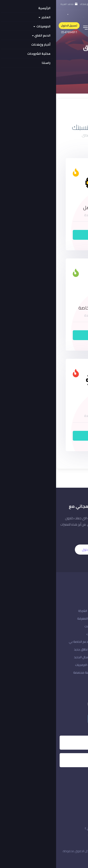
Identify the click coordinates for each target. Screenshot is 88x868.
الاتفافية (75, 828)
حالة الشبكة (77, 618)
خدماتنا (36, 835)
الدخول (30, 549)
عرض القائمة (63, 111)
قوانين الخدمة (72, 835)
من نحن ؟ (35, 828)
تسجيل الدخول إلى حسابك (68, 642)
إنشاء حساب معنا (74, 634)
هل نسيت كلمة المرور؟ (70, 626)
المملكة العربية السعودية (65, 859)
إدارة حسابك (77, 672)
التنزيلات (35, 634)
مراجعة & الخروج (74, 657)
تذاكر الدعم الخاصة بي (27, 642)
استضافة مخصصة (29, 672)
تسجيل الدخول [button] (13, 25)
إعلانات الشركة (31, 611)
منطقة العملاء (75, 665)
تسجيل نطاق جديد (29, 649)
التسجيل (57, 549)
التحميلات (34, 626)
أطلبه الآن (44, 235)
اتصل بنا (80, 611)
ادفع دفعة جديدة (73, 649)
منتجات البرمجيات (30, 665)
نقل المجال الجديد (29, 657)
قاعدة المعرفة (31, 618)
